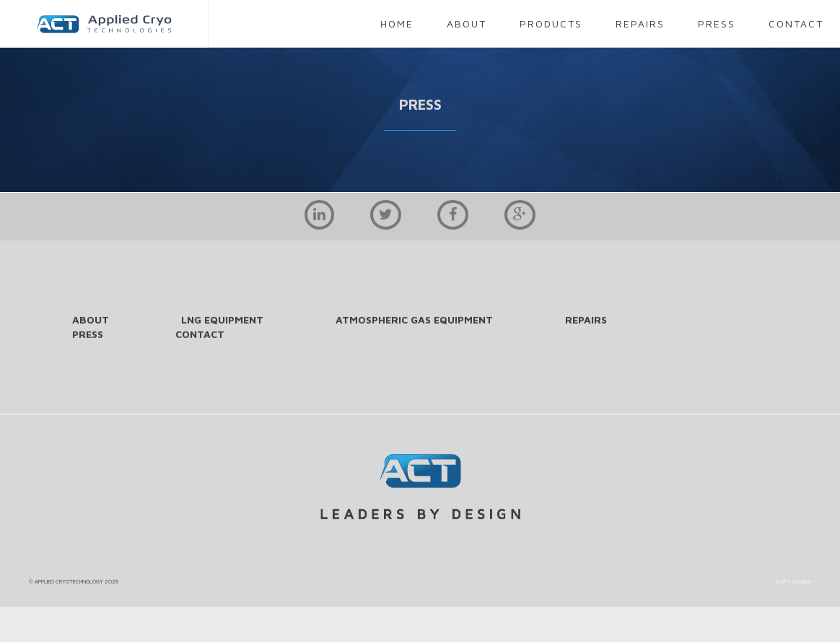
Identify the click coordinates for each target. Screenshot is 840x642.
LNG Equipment (222, 320)
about (467, 23)
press (717, 23)
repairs (640, 23)
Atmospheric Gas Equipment (414, 320)
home (397, 23)
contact (796, 23)
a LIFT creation (793, 582)
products (551, 23)
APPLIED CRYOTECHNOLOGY (69, 582)
